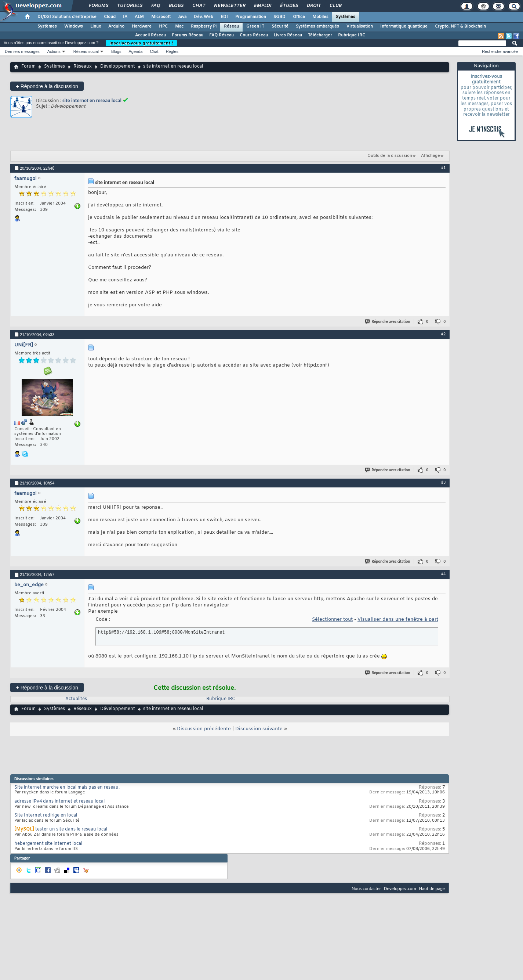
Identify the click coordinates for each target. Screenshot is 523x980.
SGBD (279, 17)
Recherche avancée (500, 51)
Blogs (176, 6)
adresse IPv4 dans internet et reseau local (59, 801)
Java (182, 17)
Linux (96, 26)
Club (335, 6)
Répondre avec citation (388, 322)
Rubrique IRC (352, 35)
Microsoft (161, 17)
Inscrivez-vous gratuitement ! (141, 43)
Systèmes (346, 17)
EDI (224, 17)
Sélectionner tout (332, 619)
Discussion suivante (259, 729)
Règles (172, 51)
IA (125, 17)
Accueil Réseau (150, 35)
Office (299, 17)
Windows (74, 26)
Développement (118, 66)
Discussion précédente (204, 729)
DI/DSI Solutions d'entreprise (67, 17)
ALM (139, 17)
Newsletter (229, 6)
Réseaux (83, 66)
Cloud (110, 17)
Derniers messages (22, 51)
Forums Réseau (188, 35)
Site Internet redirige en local (46, 815)
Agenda (135, 51)
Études (289, 6)
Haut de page (432, 888)
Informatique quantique (404, 26)
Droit (313, 6)
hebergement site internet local (48, 844)
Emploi (262, 6)
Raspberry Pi (204, 26)
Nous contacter (366, 888)
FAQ (155, 6)
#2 (443, 334)
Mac (179, 26)
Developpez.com (400, 888)
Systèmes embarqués (317, 26)
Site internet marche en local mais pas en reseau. (67, 788)
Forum (28, 66)
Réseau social (86, 51)
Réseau (231, 26)
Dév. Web (204, 17)
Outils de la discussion (390, 156)
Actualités (76, 699)
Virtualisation (360, 26)
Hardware (142, 26)
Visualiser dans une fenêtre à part (398, 619)
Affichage (431, 156)
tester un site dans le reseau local (71, 829)
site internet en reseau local (92, 100)
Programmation (251, 17)
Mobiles (320, 17)
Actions (54, 51)
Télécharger (320, 35)
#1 (443, 167)
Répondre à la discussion (47, 86)
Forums (98, 6)
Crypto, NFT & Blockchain (460, 26)
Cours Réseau (254, 35)
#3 (443, 482)
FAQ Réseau (221, 35)
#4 (443, 574)
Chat (198, 6)
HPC (163, 26)
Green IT (255, 26)
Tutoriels (129, 6)
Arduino (116, 26)
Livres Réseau (288, 35)
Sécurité (280, 26)
